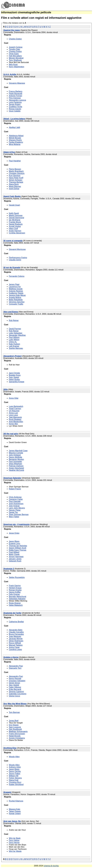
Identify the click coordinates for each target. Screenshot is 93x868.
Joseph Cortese (16, 47)
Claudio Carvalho (16, 632)
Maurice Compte (16, 453)
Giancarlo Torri (15, 668)
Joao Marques (15, 636)
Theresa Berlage (16, 182)
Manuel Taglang (16, 645)
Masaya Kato (14, 809)
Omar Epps (14, 54)
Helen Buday (14, 380)
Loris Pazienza (15, 102)
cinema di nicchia (51, 866)
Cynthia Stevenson (17, 233)
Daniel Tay (13, 512)
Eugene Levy (14, 544)
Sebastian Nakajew (17, 599)
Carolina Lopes (15, 649)
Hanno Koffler (15, 592)
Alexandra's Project (13, 356)
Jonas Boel (14, 721)
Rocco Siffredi (15, 643)
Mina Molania (15, 144)
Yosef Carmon (15, 409)
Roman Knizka (15, 590)
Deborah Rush (15, 561)
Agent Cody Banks (12, 196)
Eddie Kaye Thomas (18, 550)
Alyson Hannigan (16, 557)
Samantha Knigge (17, 382)
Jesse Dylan (14, 533)
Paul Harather (15, 161)
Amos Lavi (13, 413)
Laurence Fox (15, 287)
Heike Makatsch (16, 605)
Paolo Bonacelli (15, 94)
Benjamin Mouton (16, 459)
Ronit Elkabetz (15, 419)
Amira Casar (14, 647)
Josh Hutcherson (16, 504)
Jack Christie (14, 373)
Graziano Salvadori (17, 681)
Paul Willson (14, 337)
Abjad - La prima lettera (14, 119)
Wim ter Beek (15, 838)
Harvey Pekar (15, 510)
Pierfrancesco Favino (18, 258)
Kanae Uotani (15, 814)
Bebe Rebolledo (16, 300)
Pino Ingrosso (15, 98)
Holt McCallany (15, 56)
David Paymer (15, 329)
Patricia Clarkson (16, 466)
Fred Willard (14, 552)
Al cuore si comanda (13, 241)
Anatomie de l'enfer (12, 613)
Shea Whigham (15, 464)
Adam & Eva (9, 152)
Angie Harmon (15, 231)
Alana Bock (14, 184)
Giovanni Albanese (17, 83)
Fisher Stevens (15, 778)
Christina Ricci (15, 782)
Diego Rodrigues (16, 641)
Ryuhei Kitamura (16, 801)
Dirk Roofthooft (15, 729)
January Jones (15, 559)
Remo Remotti (15, 679)
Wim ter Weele (15, 851)
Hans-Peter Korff (16, 178)
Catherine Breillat (16, 622)
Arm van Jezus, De (12, 821)
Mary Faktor (14, 517)
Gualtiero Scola (15, 107)
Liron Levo (13, 415)
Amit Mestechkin (16, 422)
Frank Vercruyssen (17, 734)
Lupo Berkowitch (16, 406)
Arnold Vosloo (15, 226)
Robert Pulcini (15, 489)
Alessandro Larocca (17, 100)
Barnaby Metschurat (17, 597)
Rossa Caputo (15, 109)
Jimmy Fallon (15, 774)
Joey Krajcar (14, 506)
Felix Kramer (14, 594)
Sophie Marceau (16, 348)
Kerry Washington (17, 67)
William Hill (14, 776)
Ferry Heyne (14, 843)
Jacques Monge (16, 639)
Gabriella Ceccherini (18, 694)
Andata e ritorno (11, 657)
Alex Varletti (14, 685)
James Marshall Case (18, 451)
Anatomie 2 (9, 569)
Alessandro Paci (16, 666)
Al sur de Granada (12, 268)
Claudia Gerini (15, 260)
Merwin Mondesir (16, 58)
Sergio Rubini (15, 104)
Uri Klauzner (14, 411)
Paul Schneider (15, 462)
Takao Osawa (15, 811)
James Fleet (14, 284)
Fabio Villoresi (15, 687)
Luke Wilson (14, 340)
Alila (6, 389)
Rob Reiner (14, 320)
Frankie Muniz (15, 222)
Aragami (7, 792)
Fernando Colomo (17, 276)
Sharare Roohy (15, 140)
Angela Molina (15, 297)
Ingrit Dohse (14, 189)
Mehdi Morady (15, 138)
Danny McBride (15, 457)
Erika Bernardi (15, 689)
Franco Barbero (16, 91)
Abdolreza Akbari (16, 136)
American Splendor (12, 478)
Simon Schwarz (16, 180)
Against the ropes (12, 30)
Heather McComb (16, 470)
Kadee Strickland (16, 784)
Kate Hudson (14, 344)
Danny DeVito (15, 771)
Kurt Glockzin (15, 176)
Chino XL (13, 342)
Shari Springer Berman (19, 514)
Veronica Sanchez (17, 302)
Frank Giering (15, 586)
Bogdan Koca (15, 375)
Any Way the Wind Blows (15, 704)
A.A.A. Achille (10, 74)
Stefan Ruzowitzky (17, 577)
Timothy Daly (14, 49)
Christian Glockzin (17, 173)
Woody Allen (14, 757)
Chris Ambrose (15, 497)
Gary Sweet (14, 377)
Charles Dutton (15, 39)
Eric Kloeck (14, 725)
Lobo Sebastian (16, 333)
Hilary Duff (13, 229)
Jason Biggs (14, 541)
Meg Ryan (13, 65)
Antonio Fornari (15, 96)
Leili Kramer (14, 346)
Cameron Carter (16, 499)
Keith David (14, 213)
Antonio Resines (16, 291)
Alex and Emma (11, 312)
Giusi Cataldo (15, 111)
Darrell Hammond (16, 218)
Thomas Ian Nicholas (18, 546)
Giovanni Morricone (17, 249)
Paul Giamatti (15, 501)
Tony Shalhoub (15, 60)
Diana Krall (14, 780)
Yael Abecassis (15, 417)
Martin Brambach (16, 171)
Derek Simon (14, 683)
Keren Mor (13, 424)
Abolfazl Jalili (14, 127)
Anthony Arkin (15, 767)
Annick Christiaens (17, 738)
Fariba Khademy (16, 142)
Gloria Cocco (14, 696)
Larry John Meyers (17, 508)
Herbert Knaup (15, 588)
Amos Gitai (14, 398)
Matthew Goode (16, 289)
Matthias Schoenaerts (18, 731)
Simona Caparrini (16, 692)
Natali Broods (15, 736)
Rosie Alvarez (15, 603)
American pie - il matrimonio (17, 524)
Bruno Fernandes (16, 634)
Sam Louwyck (15, 727)
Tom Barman (14, 712)
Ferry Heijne (14, 840)
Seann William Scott (17, 548)
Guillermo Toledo (16, 293)
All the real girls (11, 434)
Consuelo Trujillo (16, 304)
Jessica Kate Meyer (17, 295)
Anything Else (10, 748)
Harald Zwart (14, 205)
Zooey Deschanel (16, 468)
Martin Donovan (16, 215)
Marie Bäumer (15, 186)
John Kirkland (15, 455)
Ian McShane (15, 220)
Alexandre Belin (16, 630)
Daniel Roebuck (16, 224)
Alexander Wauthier (17, 335)
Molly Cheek (14, 554)
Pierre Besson (15, 169)
